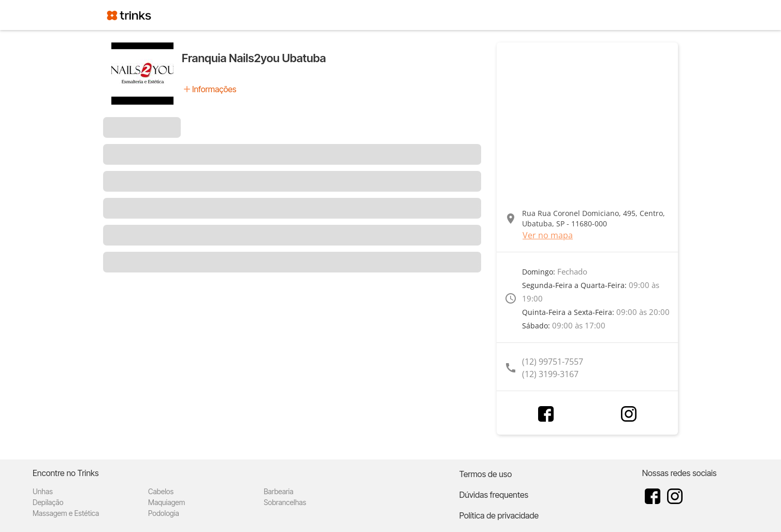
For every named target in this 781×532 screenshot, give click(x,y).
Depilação (48, 502)
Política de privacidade (499, 515)
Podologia (164, 513)
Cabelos (161, 491)
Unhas (43, 491)
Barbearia (278, 491)
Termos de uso (486, 474)
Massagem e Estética (66, 513)
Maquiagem (167, 502)
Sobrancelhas (285, 502)
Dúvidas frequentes (494, 495)
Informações (214, 89)
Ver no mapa (548, 235)
